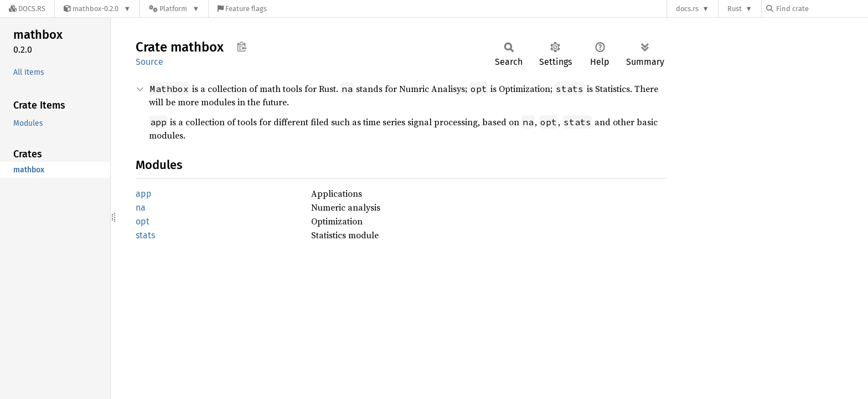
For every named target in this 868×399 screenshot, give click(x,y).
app (144, 194)
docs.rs (687, 9)
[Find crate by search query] (821, 9)
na (141, 208)
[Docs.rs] (27, 9)
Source (149, 62)
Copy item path (242, 47)
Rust (735, 9)
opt (143, 221)
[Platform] (174, 9)
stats (145, 235)
